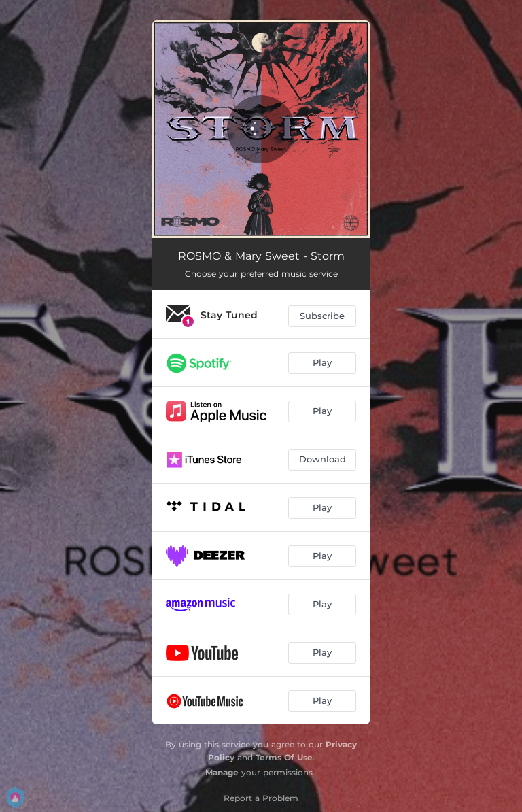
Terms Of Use (284, 757)
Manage (222, 772)
